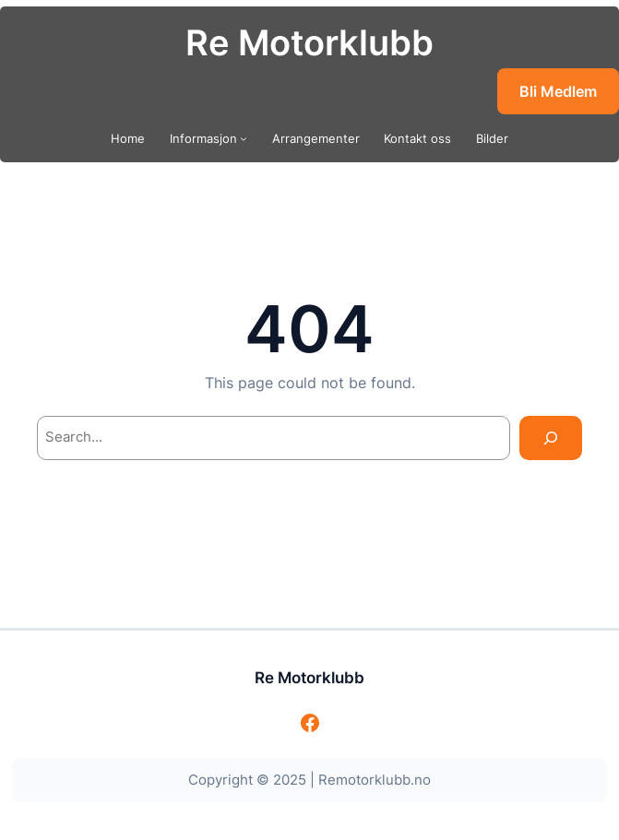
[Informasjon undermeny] (244, 138)
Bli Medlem (558, 91)
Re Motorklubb (309, 42)
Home (128, 138)
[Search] (550, 438)
